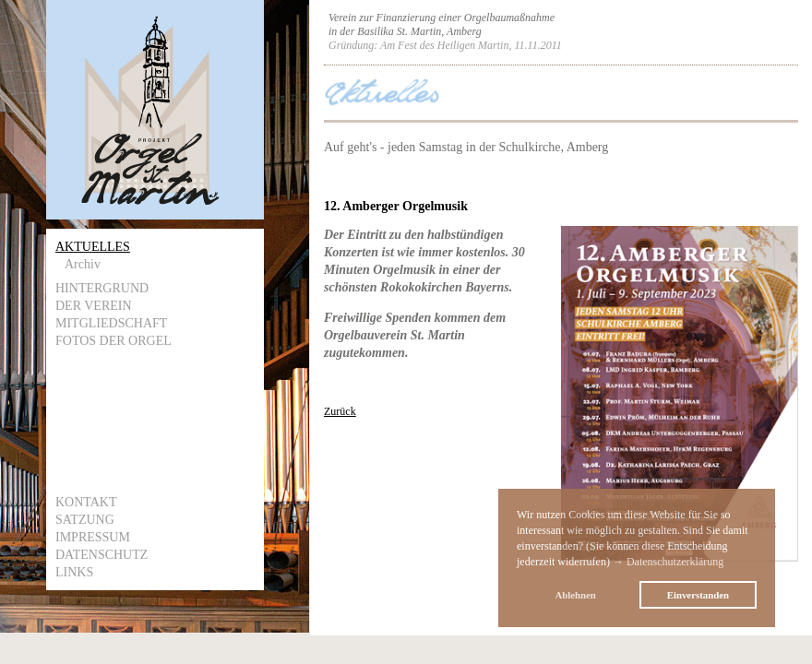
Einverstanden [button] (698, 595)
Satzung (85, 520)
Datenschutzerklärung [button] (675, 562)
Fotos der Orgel (113, 341)
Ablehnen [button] (575, 595)
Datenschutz (101, 555)
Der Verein (94, 306)
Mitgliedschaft (111, 323)
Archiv (83, 264)
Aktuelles (93, 247)
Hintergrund (102, 288)
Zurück (340, 411)
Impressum (93, 537)
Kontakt (86, 502)
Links (74, 572)
